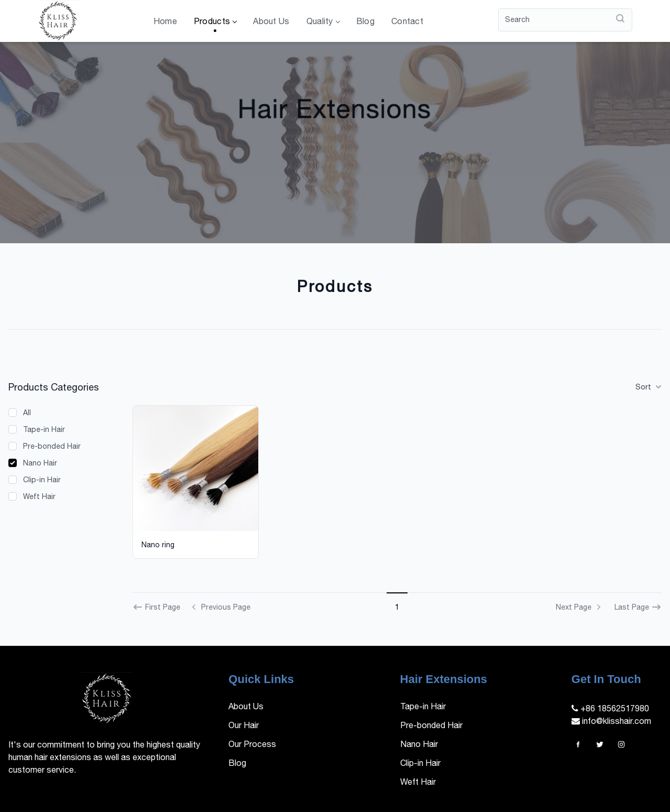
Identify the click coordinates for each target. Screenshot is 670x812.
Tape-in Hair (44, 429)
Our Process (252, 744)
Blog (365, 21)
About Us (271, 21)
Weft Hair (39, 496)
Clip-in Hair (42, 480)
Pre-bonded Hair (52, 446)
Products (215, 21)
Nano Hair (40, 463)
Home (165, 21)
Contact (407, 21)
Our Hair (244, 725)
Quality (323, 21)
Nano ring (158, 545)
